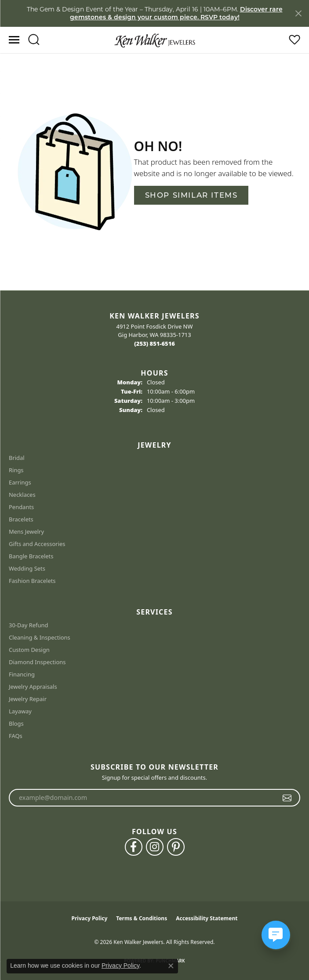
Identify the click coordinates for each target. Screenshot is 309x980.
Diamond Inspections (37, 662)
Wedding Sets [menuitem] (27, 568)
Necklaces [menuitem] (22, 495)
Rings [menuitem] (16, 470)
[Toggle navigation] (14, 40)
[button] (34, 40)
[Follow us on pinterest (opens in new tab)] (176, 847)
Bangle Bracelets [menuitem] (31, 556)
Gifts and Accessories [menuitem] (37, 544)
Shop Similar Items (191, 195)
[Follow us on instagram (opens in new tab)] (155, 847)
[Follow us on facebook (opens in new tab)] (134, 847)
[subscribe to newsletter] (287, 798)
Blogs (16, 723)
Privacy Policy (90, 918)
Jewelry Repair (28, 699)
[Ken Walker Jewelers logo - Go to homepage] (155, 40)
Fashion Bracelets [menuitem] (32, 581)
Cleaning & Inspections (40, 637)
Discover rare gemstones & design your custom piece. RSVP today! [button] (176, 13)
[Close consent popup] (171, 966)
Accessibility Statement (207, 918)
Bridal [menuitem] (17, 458)
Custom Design (29, 650)
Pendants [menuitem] (21, 507)
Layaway (20, 711)
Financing (22, 674)
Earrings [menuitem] (20, 482)
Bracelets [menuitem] (21, 519)
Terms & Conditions (142, 918)
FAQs (16, 736)
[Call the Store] (154, 344)
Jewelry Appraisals (33, 687)
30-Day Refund (28, 625)
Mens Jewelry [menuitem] (26, 532)
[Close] (298, 13)
